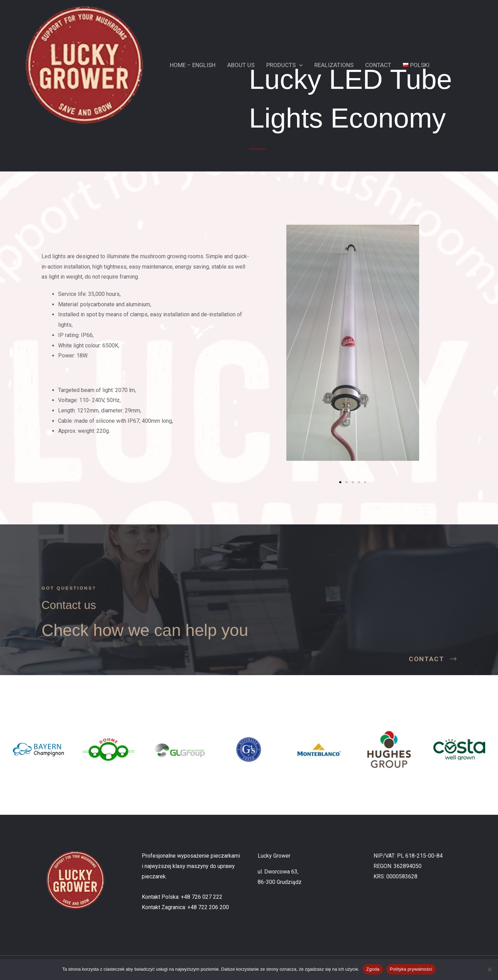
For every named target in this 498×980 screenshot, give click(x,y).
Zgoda (373, 969)
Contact (378, 65)
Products (284, 65)
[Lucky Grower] (84, 64)
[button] (299, 65)
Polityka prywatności (411, 969)
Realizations (334, 65)
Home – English (193, 65)
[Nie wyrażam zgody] (489, 969)
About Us (241, 65)
